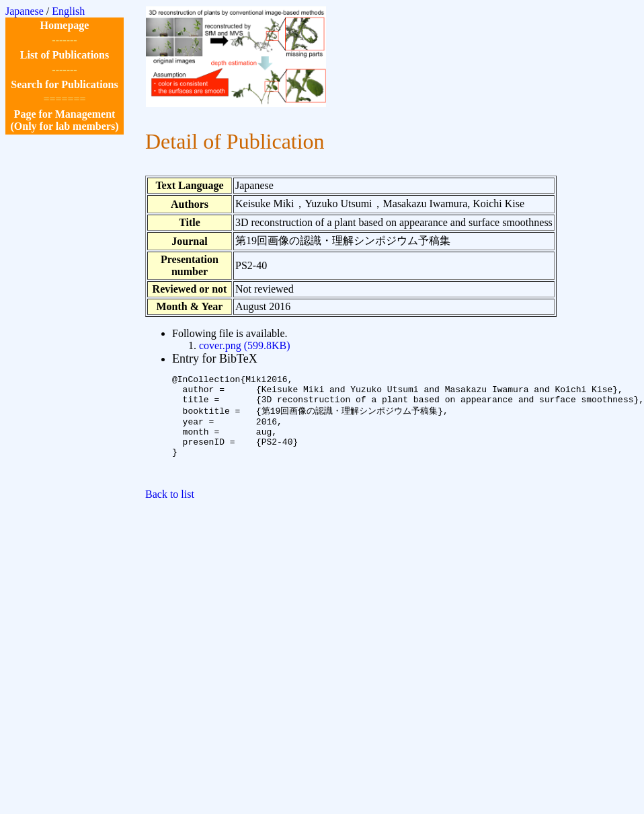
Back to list (170, 513)
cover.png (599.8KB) (245, 345)
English (68, 11)
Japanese (25, 11)
